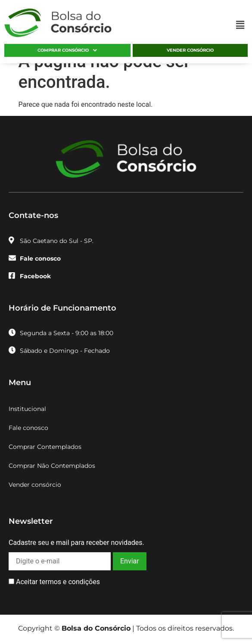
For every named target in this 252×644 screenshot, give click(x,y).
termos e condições (69, 582)
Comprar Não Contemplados (52, 466)
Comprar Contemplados (45, 447)
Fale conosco (28, 428)
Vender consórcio (190, 50)
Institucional (27, 409)
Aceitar (54, 582)
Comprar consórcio (67, 50)
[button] (240, 25)
